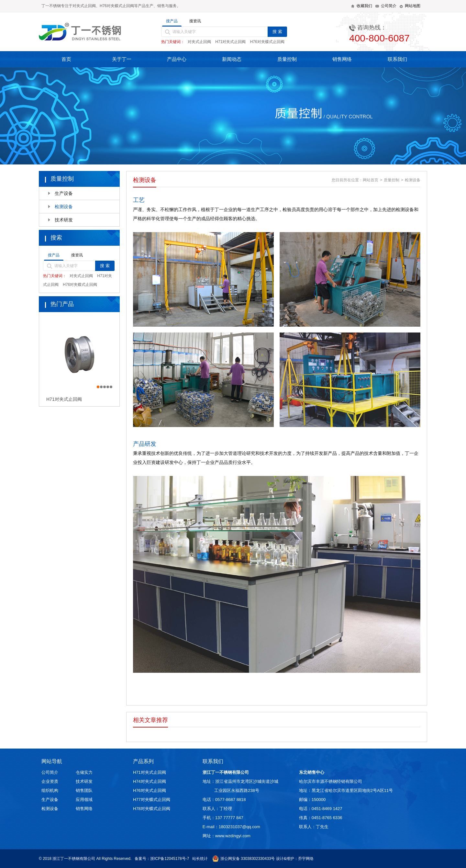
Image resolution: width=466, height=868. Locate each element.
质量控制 (287, 59)
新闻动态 (232, 59)
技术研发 (64, 220)
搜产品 (172, 21)
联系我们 (397, 59)
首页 (66, 59)
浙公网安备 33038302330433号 (244, 859)
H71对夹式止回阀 (230, 42)
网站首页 (371, 180)
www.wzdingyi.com (233, 836)
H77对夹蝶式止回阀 (152, 800)
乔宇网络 (306, 859)
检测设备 (64, 207)
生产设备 (64, 193)
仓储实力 (84, 772)
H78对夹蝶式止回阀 (152, 809)
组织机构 (50, 790)
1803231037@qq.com (239, 827)
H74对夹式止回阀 (150, 781)
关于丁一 (122, 59)
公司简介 (50, 772)
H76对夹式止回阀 (150, 790)
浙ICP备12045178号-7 (170, 859)
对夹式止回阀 (199, 42)
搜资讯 (195, 21)
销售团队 (84, 790)
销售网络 (342, 59)
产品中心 (177, 59)
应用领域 (84, 800)
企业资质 (50, 781)
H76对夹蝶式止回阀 (267, 42)
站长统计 (200, 859)
